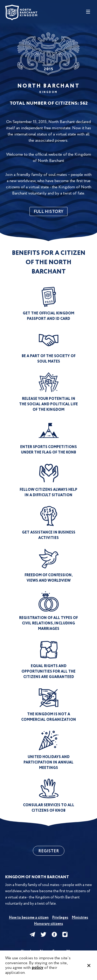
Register (49, 851)
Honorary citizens (49, 924)
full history (48, 212)
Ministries (80, 918)
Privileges (60, 918)
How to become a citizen (29, 918)
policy (38, 968)
